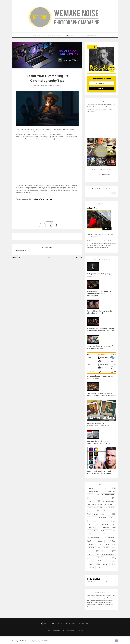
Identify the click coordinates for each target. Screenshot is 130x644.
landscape (106, 528)
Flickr (90, 495)
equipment (92, 518)
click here (106, 175)
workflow (91, 568)
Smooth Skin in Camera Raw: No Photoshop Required (99, 312)
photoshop (111, 538)
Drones (109, 492)
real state (92, 548)
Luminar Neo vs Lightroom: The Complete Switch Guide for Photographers (99, 294)
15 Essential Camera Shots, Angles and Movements (100, 377)
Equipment (56, 631)
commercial (95, 511)
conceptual (111, 511)
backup (110, 505)
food (95, 521)
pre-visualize (92, 545)
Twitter (44, 624)
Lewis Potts (40, 199)
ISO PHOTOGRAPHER (108, 495)
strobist (100, 558)
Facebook (70, 624)
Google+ (83, 624)
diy (108, 514)
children (112, 508)
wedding (106, 564)
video (90, 564)
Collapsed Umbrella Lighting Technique (98, 275)
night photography (94, 534)
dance (96, 514)
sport (90, 551)
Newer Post (16, 257)
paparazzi (111, 534)
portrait (101, 541)
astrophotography (109, 501)
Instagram (49, 199)
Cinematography (93, 492)
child (100, 508)
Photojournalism (101, 498)
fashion (112, 518)
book (90, 508)
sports (106, 551)
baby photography (97, 505)
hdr (90, 524)
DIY (64, 631)
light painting (93, 531)
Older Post (78, 257)
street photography (108, 554)
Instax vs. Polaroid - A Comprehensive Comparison (98, 425)
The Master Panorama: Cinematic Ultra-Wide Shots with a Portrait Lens (101, 395)
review (106, 548)
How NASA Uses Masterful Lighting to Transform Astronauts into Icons (101, 330)
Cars (106, 488)
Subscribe (102, 89)
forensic (108, 521)
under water (107, 561)
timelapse (92, 561)
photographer (95, 538)
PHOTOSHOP (71, 631)
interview (91, 528)
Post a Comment (20, 251)
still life (91, 554)
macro (108, 531)
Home (48, 257)
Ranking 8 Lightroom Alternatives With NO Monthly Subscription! (100, 472)
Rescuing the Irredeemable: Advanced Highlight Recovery (99, 442)
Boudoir (91, 488)
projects (106, 545)
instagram (105, 524)
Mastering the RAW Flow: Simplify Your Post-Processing (100, 347)
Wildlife (91, 501)
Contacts (80, 631)
